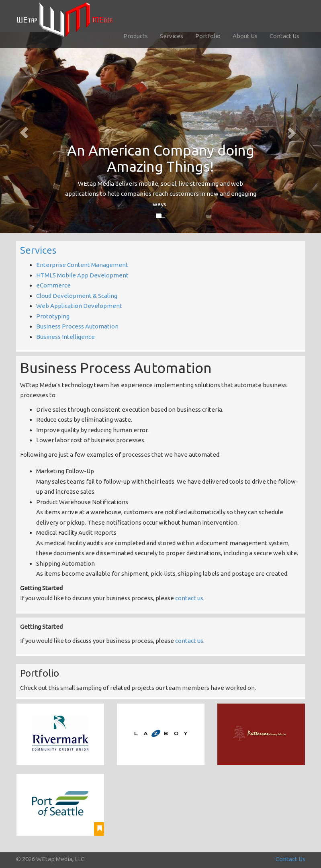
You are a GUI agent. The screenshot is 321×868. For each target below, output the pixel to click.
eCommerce (53, 285)
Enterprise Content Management (82, 265)
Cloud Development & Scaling (77, 296)
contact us (189, 598)
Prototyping (53, 316)
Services (172, 36)
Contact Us (284, 36)
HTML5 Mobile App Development (82, 275)
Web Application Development (79, 306)
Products (136, 36)
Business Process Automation (77, 326)
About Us (245, 36)
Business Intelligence (65, 337)
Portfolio (208, 36)
